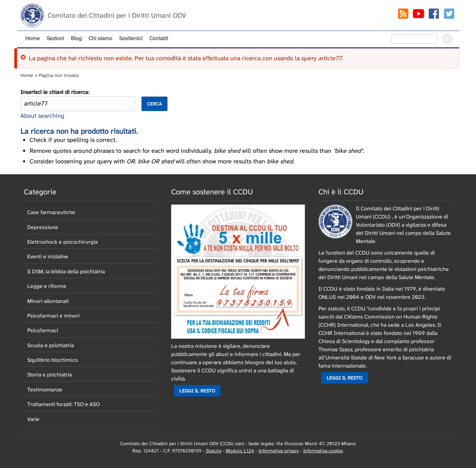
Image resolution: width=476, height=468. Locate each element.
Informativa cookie (323, 451)
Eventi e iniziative (48, 256)
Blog (76, 38)
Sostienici (131, 38)
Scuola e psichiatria (51, 345)
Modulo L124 (240, 451)
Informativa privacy (279, 451)
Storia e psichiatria (50, 375)
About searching (42, 116)
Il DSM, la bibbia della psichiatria (66, 271)
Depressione (43, 227)
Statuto (214, 451)
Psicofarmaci (43, 330)
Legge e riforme (47, 286)
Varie (33, 419)
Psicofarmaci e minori (53, 316)
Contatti (159, 38)
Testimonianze (45, 390)
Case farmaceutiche (51, 212)
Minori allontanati (48, 301)
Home (32, 38)
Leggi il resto (197, 391)
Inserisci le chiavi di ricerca (54, 92)
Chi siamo (100, 38)
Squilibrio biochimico (53, 360)
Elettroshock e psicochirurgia (62, 242)
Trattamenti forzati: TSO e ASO (63, 404)
